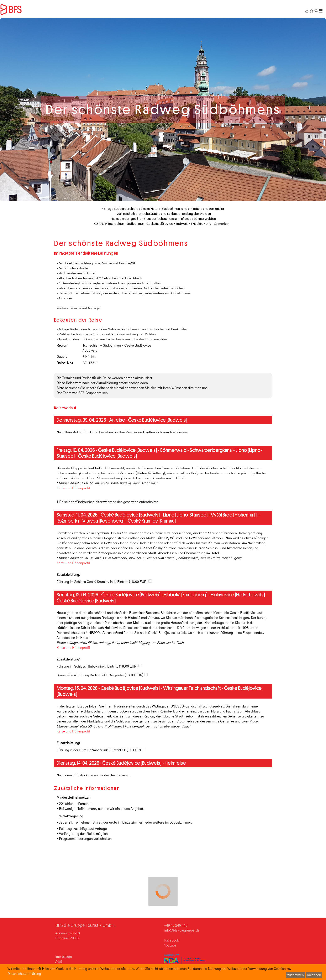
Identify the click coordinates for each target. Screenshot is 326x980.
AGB (59, 962)
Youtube (170, 945)
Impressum (64, 957)
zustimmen (296, 975)
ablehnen (314, 975)
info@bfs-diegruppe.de (182, 930)
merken (224, 224)
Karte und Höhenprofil (73, 488)
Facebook (172, 940)
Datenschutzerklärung (24, 974)
